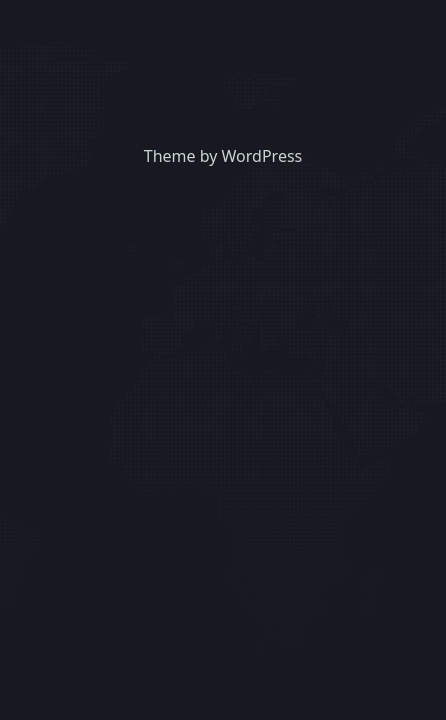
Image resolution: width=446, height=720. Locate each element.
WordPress (262, 156)
